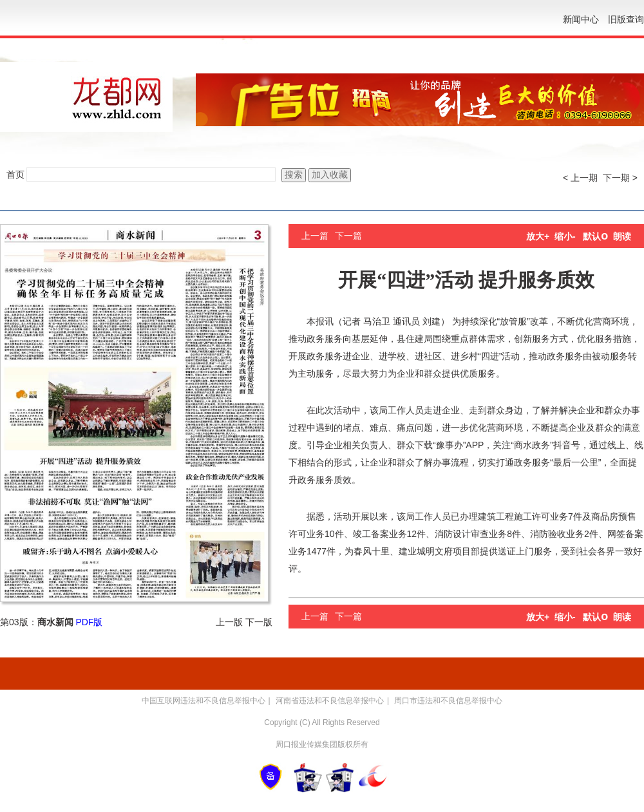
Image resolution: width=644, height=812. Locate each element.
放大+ (538, 236)
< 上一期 (580, 178)
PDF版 (89, 622)
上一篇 (315, 236)
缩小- (565, 236)
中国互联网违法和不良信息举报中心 (204, 701)
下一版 (259, 622)
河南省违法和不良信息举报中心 (330, 701)
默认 (595, 236)
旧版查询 (626, 19)
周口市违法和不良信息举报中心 (448, 701)
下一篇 (348, 236)
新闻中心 (581, 19)
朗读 (622, 236)
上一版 (229, 622)
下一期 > (620, 178)
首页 (15, 175)
